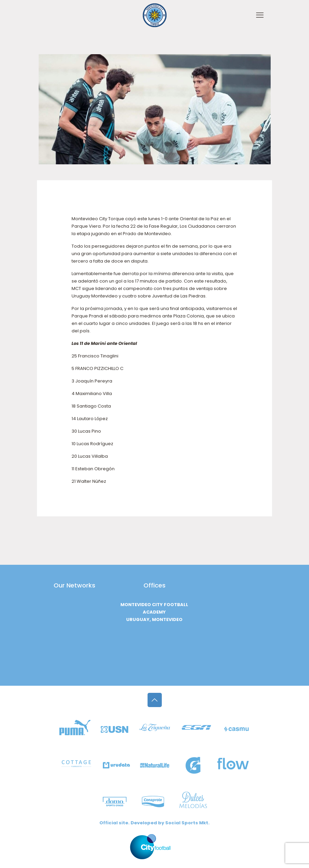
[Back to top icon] (155, 700)
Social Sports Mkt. (187, 823)
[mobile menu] (260, 15)
